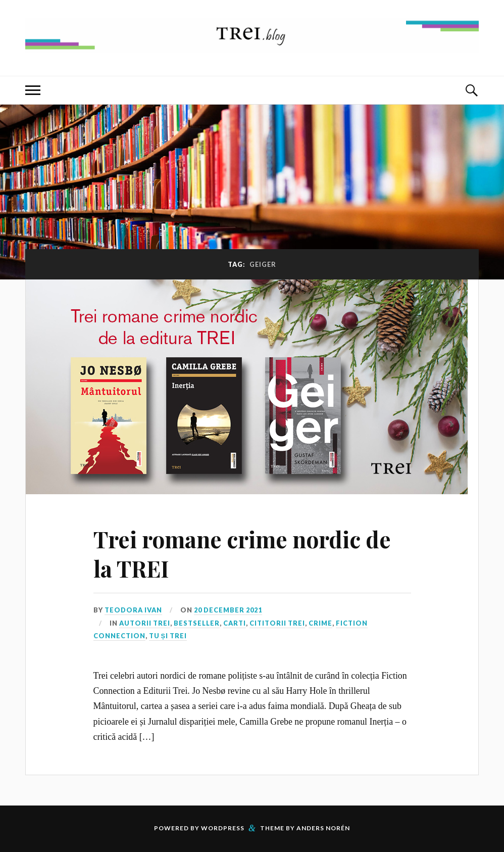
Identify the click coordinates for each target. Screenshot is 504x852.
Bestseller (197, 623)
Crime (320, 623)
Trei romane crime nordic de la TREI (242, 553)
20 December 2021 (228, 610)
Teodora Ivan (133, 610)
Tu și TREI (168, 636)
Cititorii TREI (277, 623)
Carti (235, 623)
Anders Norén (323, 828)
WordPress (223, 828)
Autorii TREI (145, 623)
